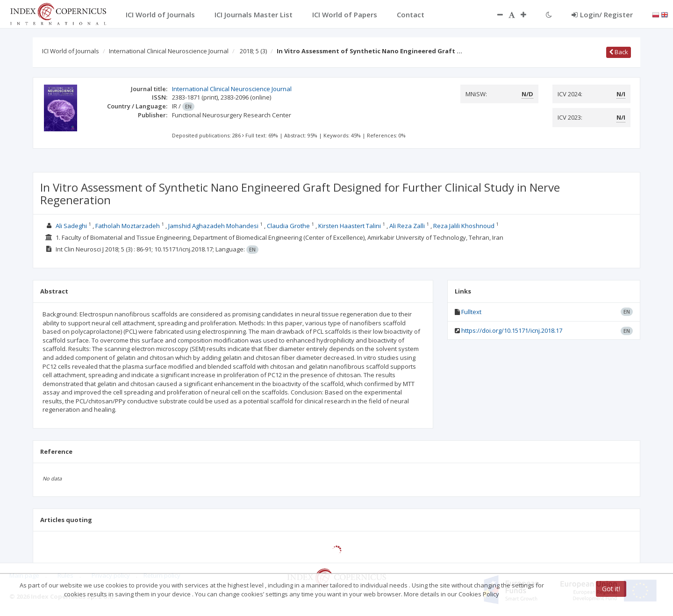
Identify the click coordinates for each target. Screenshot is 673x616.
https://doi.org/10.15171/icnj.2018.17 (512, 330)
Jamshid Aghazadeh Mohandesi (213, 226)
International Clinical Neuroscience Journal (169, 51)
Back (619, 52)
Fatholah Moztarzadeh (128, 226)
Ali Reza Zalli (407, 226)
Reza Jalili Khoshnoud (464, 226)
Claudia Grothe (288, 226)
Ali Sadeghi (71, 226)
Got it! (611, 589)
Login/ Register (602, 14)
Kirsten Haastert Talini (350, 226)
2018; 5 (253, 51)
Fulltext (471, 312)
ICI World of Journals (71, 51)
